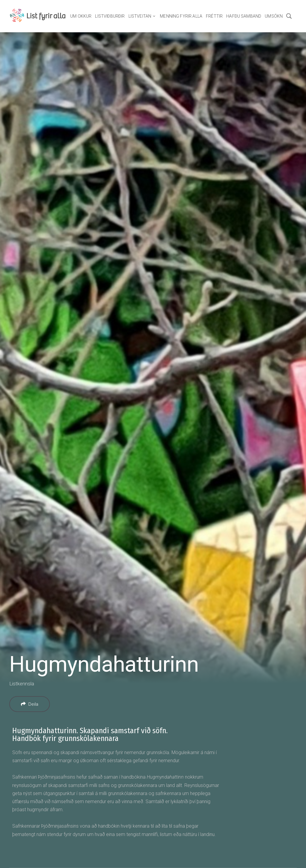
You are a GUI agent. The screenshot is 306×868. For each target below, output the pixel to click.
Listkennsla (22, 684)
